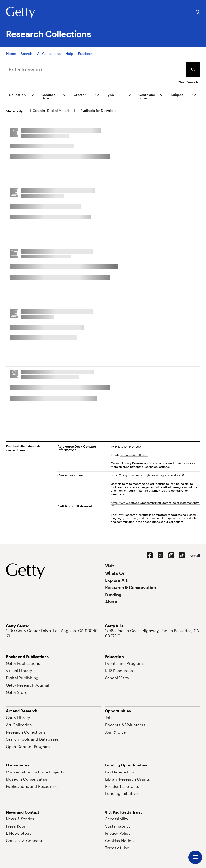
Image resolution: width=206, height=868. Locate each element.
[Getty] (20, 13)
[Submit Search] (193, 69)
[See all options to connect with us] (195, 556)
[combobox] (96, 69)
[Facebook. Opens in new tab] (150, 556)
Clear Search (188, 82)
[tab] (22, 96)
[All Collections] (49, 54)
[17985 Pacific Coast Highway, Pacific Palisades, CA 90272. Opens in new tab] (153, 633)
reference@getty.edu (134, 455)
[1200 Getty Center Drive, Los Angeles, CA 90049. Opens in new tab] (54, 633)
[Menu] (195, 857)
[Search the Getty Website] (198, 13)
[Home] (11, 54)
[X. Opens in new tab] (161, 556)
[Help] (69, 54)
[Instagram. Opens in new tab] (171, 556)
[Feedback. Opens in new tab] (86, 54)
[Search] (26, 54)
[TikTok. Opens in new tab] (182, 556)
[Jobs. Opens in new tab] (109, 718)
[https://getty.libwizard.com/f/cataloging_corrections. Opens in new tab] (147, 475)
